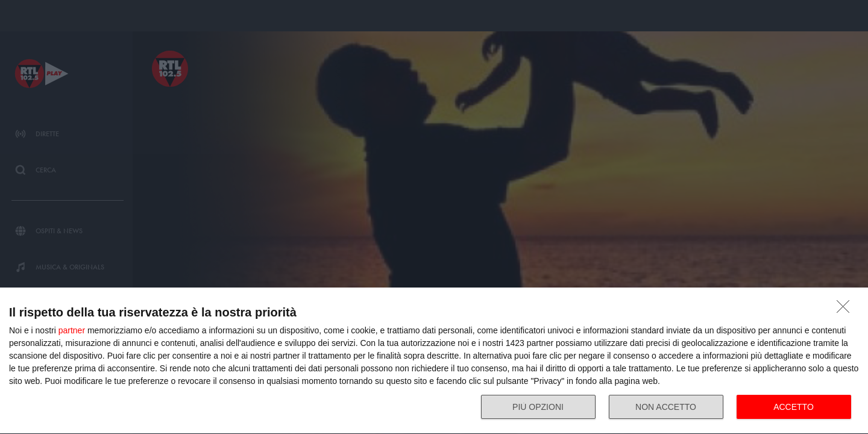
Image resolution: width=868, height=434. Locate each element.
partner (72, 330)
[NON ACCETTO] (846, 310)
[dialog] (434, 361)
